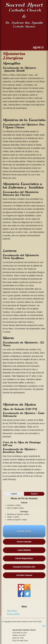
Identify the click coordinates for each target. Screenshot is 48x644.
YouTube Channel (24, 575)
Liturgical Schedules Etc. (24, 567)
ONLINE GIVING (24, 533)
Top (44, 626)
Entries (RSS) (13, 614)
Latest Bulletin (24, 550)
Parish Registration (24, 558)
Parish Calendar (24, 542)
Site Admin (12, 611)
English (14, 494)
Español (34, 494)
